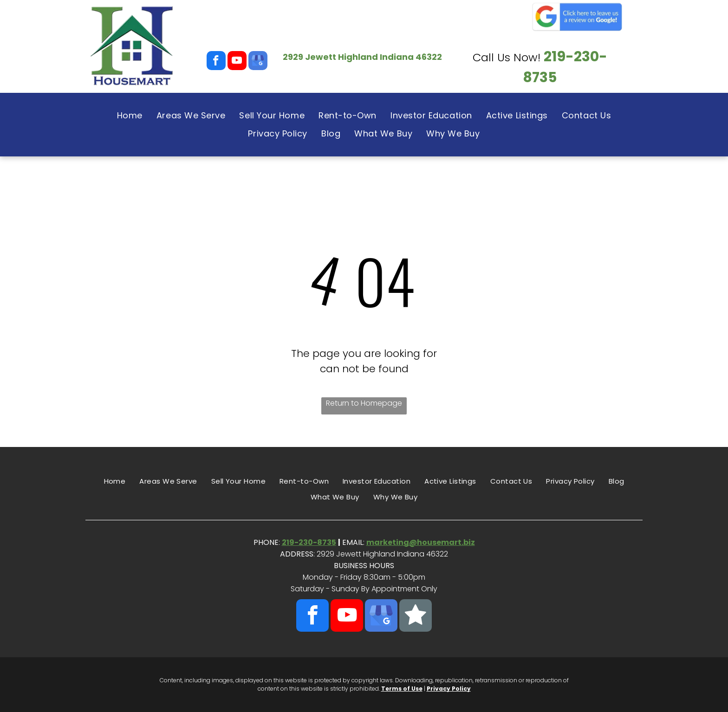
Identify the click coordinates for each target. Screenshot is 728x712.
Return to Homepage (364, 403)
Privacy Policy (449, 689)
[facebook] (216, 62)
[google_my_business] (258, 62)
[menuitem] (130, 115)
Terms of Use (402, 689)
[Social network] (416, 617)
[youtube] (237, 62)
